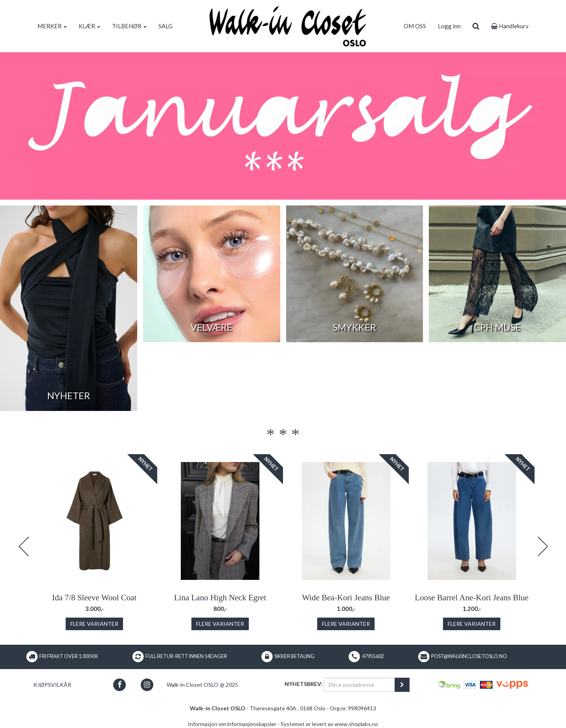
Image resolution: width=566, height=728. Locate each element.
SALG (165, 26)
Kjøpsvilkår (52, 685)
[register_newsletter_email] (402, 685)
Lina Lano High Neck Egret (220, 598)
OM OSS (415, 26)
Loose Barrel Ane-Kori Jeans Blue (471, 598)
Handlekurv (510, 26)
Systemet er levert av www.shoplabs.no (329, 724)
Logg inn (449, 26)
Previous (24, 546)
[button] (120, 685)
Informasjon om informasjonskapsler (232, 724)
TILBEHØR (129, 26)
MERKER (52, 26)
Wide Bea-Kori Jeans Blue (346, 598)
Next (542, 546)
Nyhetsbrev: (303, 684)
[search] (476, 26)
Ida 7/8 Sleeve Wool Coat (95, 598)
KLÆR (89, 26)
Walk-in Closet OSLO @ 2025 (202, 685)
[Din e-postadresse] (359, 685)
